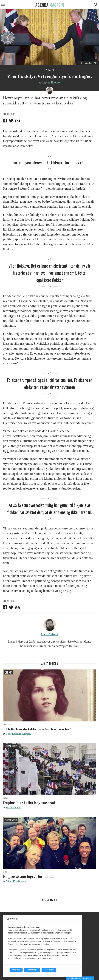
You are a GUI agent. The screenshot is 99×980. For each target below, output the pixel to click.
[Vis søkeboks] (96, 5)
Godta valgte (32, 970)
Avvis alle (16, 970)
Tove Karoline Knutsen (18, 734)
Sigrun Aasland (14, 808)
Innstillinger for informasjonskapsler (80, 978)
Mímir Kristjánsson (16, 881)
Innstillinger (49, 970)
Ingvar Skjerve (51, 83)
